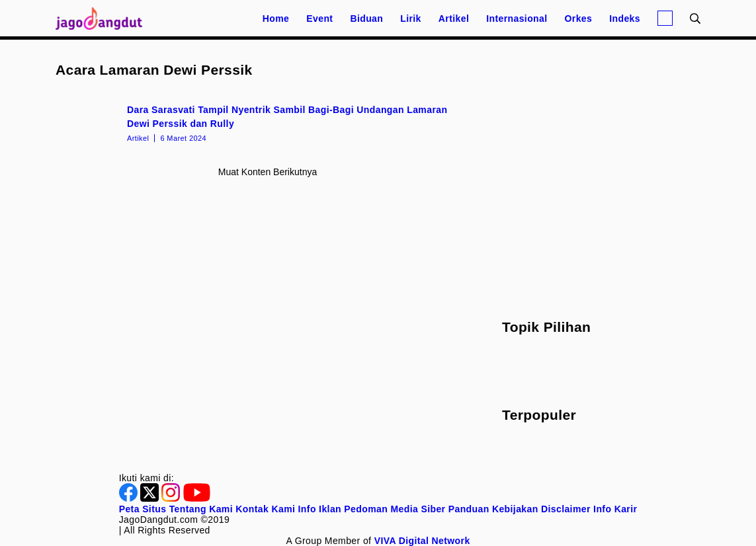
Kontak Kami (265, 509)
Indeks (625, 19)
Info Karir (615, 509)
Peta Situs (143, 509)
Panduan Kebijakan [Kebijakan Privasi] (493, 509)
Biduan (366, 19)
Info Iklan (320, 509)
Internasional (517, 19)
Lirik (411, 19)
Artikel (454, 19)
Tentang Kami (201, 509)
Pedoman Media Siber (395, 509)
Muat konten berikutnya (268, 172)
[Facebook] (130, 498)
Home (276, 19)
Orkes (579, 19)
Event (319, 19)
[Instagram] (172, 498)
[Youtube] (197, 498)
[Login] (665, 18)
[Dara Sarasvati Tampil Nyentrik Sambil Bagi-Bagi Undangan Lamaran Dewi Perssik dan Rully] (268, 122)
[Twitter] (151, 498)
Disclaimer (566, 509)
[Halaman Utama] (103, 18)
